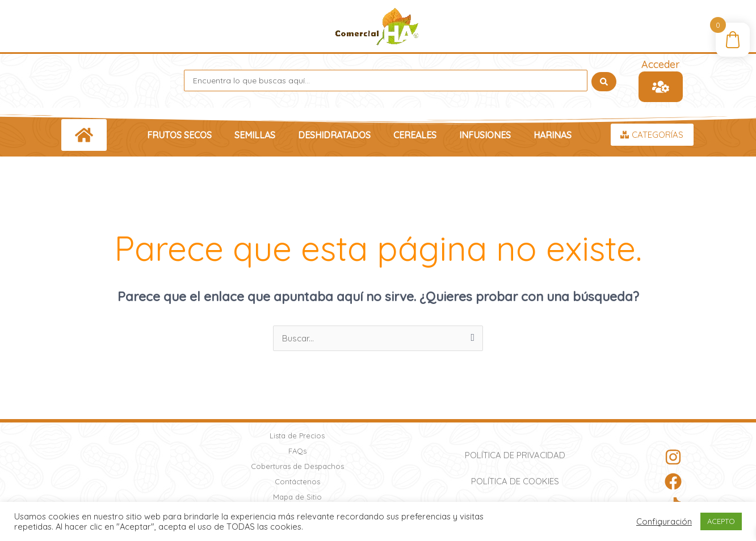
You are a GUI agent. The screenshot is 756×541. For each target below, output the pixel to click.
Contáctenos (297, 481)
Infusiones (485, 135)
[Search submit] (604, 81)
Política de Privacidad (515, 455)
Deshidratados (334, 135)
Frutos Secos (179, 135)
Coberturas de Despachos (297, 466)
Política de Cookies (515, 481)
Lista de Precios (297, 436)
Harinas (553, 135)
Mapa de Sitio (297, 497)
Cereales (415, 135)
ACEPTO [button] (721, 521)
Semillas (255, 135)
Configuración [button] (664, 522)
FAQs (297, 451)
